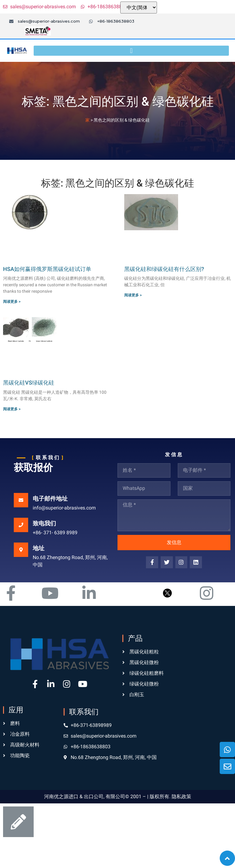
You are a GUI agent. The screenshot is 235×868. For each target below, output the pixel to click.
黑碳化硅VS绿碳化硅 (29, 383)
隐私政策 (181, 797)
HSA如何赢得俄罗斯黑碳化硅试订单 (47, 269)
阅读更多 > (12, 302)
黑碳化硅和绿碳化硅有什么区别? (164, 269)
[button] (131, 51)
